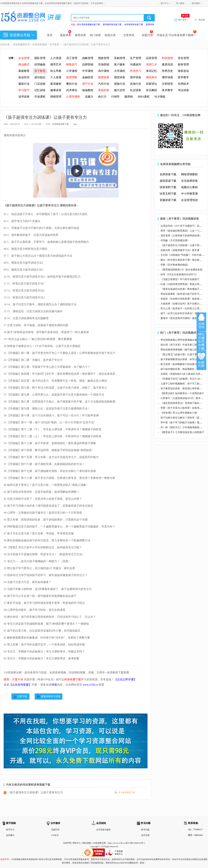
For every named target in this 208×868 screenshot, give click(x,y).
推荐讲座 (80, 35)
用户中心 (165, 3)
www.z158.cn (90, 685)
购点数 (202, 20)
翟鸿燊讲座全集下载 (112, 24)
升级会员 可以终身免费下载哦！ (177, 35)
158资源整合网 (99, 843)
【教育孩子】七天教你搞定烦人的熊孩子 (182, 432)
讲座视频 (18, 45)
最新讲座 (66, 35)
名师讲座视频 (40, 45)
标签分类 (110, 35)
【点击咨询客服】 (20, 685)
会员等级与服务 (103, 830)
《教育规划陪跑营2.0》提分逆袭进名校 (181, 270)
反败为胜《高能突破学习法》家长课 (180, 250)
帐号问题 (145, 830)
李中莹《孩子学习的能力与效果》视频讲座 (184, 423)
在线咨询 (201, 322)
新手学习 (10, 830)
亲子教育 (54, 45)
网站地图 (87, 843)
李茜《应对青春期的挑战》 (175, 265)
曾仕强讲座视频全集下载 (89, 24)
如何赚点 (10, 835)
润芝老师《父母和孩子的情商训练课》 (181, 236)
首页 (50, 35)
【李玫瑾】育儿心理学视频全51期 (179, 413)
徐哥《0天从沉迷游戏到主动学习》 (179, 274)
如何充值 (145, 835)
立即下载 (22, 696)
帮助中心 (77, 843)
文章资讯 (129, 35)
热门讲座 (95, 35)
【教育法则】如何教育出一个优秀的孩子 (182, 393)
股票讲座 (150, 24)
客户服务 (180, 3)
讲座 (54, 685)
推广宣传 (184, 20)
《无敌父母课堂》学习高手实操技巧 (180, 279)
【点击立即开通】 (125, 679)
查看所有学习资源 (51, 696)
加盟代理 (147, 35)
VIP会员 (55, 835)
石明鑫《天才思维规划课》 (175, 240)
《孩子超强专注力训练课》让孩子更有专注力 (35, 792)
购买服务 (196, 3)
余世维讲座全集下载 (134, 24)
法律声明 (67, 843)
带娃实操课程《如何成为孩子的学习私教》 (184, 294)
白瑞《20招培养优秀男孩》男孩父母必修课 (184, 284)
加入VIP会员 (201, 341)
